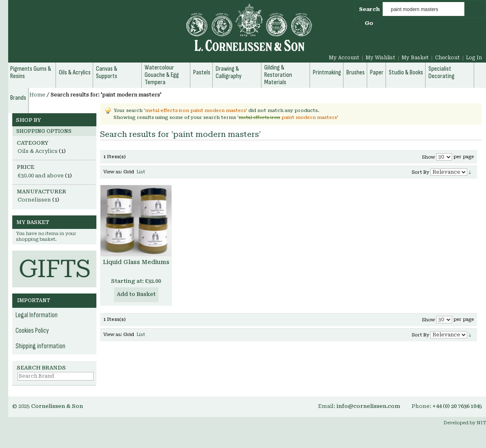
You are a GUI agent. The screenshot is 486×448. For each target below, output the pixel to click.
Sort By (420, 172)
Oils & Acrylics (38, 151)
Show (428, 157)
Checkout (447, 58)
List (141, 172)
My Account (344, 58)
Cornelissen (34, 200)
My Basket (415, 58)
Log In (474, 58)
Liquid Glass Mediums (136, 262)
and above (41, 176)
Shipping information (40, 346)
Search (369, 9)
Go (369, 23)
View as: (113, 172)
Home (37, 95)
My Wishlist (380, 58)
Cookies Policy (32, 331)
